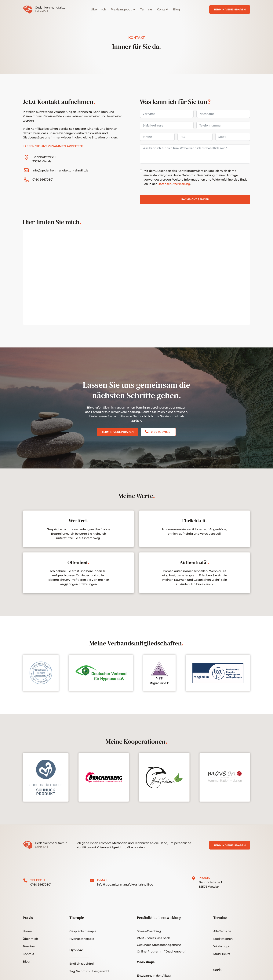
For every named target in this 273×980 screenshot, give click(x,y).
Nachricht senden (195, 199)
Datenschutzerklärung (174, 184)
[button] (222, 954)
